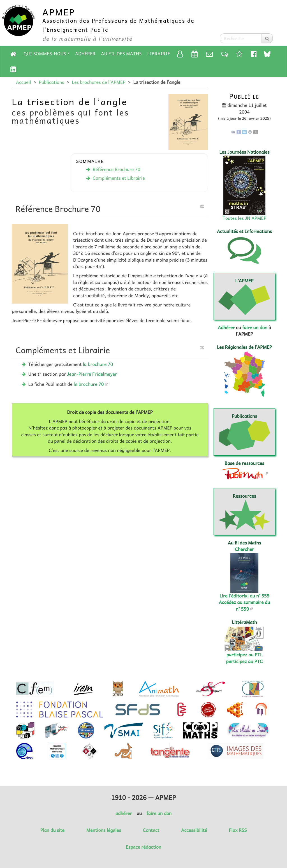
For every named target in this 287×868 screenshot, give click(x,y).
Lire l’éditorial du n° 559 (244, 596)
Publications (51, 82)
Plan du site (52, 830)
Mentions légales (104, 830)
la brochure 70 (98, 364)
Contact (151, 830)
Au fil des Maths (121, 54)
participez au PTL (245, 655)
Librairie (159, 54)
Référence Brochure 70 (117, 169)
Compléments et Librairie (119, 178)
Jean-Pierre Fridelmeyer (92, 374)
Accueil (23, 82)
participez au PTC (245, 661)
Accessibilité (194, 830)
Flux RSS (238, 830)
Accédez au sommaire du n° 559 (245, 605)
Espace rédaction (143, 847)
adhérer (124, 813)
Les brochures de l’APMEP (99, 82)
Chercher (244, 549)
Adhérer (85, 54)
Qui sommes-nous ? (47, 54)
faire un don (255, 327)
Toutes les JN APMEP (244, 218)
